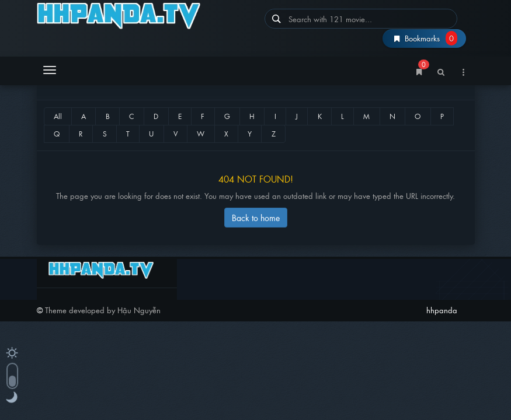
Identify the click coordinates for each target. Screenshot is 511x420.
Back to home (256, 217)
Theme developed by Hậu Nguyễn (103, 310)
